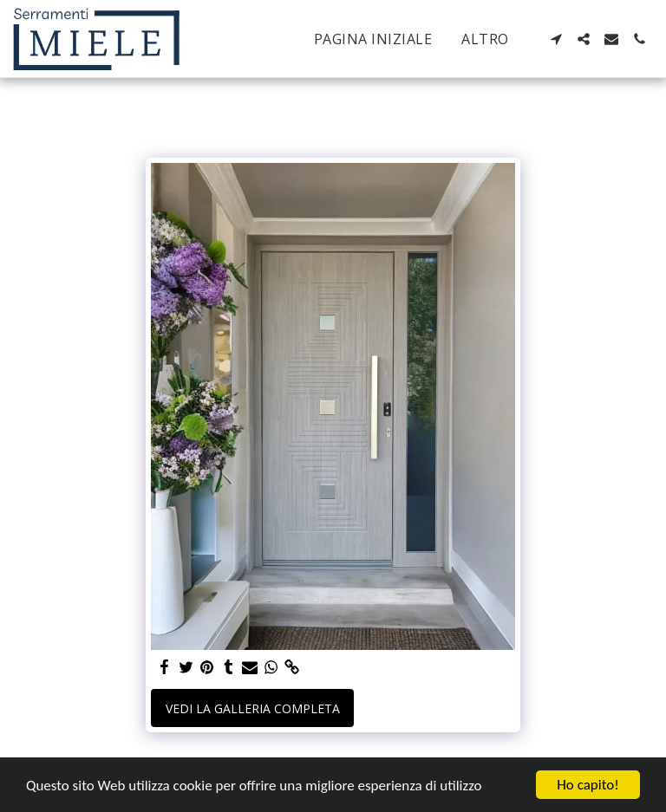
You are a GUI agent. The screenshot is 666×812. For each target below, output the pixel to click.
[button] (556, 39)
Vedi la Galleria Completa (253, 708)
